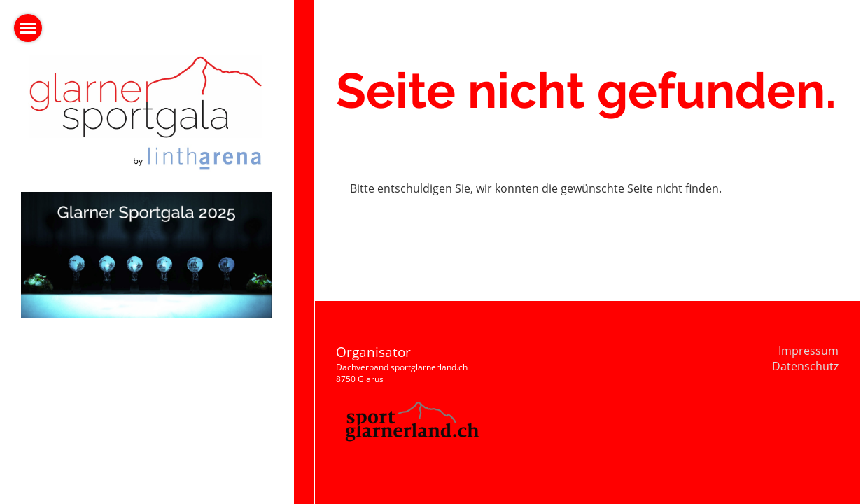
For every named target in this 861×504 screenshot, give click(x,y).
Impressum (808, 351)
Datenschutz (805, 366)
